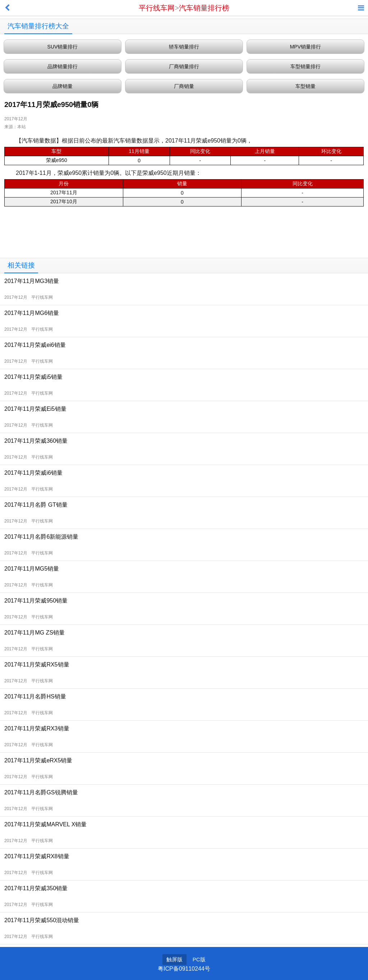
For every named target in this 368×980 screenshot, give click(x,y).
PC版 (199, 959)
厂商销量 (184, 86)
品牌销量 (63, 86)
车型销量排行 (305, 66)
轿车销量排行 (184, 47)
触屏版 (174, 959)
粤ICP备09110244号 (184, 969)
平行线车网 (157, 8)
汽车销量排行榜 (204, 8)
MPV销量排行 (305, 47)
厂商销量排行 (184, 66)
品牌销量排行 (63, 66)
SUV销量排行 (63, 47)
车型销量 (305, 86)
